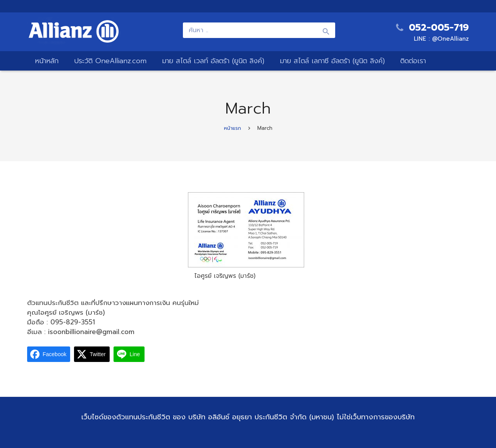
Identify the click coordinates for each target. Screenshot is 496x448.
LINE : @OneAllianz (441, 39)
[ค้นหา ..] (259, 30)
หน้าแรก (232, 128)
